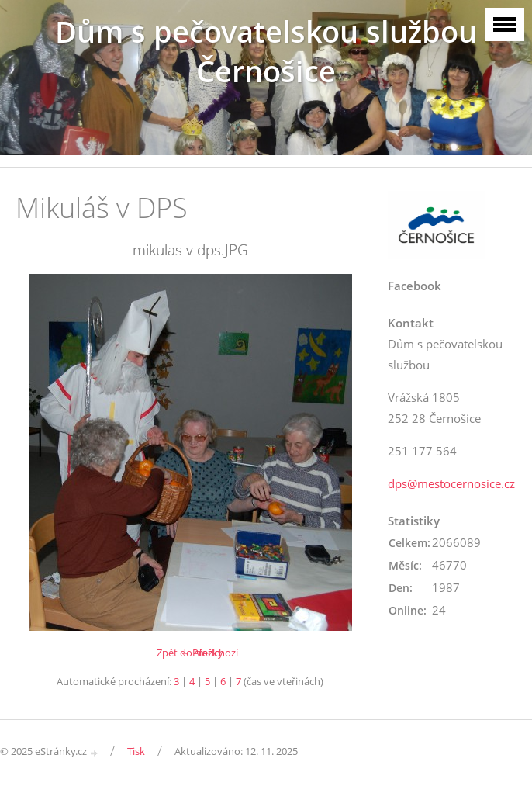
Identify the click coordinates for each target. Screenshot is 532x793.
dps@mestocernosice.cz (451, 483)
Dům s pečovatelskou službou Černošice (266, 51)
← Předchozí (209, 653)
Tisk (136, 751)
